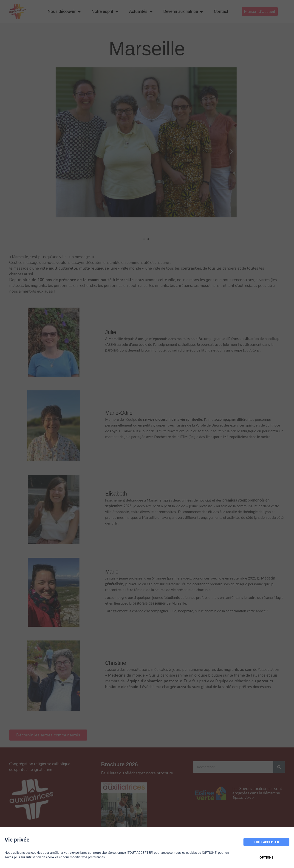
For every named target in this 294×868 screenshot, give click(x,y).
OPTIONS (267, 857)
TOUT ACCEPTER (266, 842)
